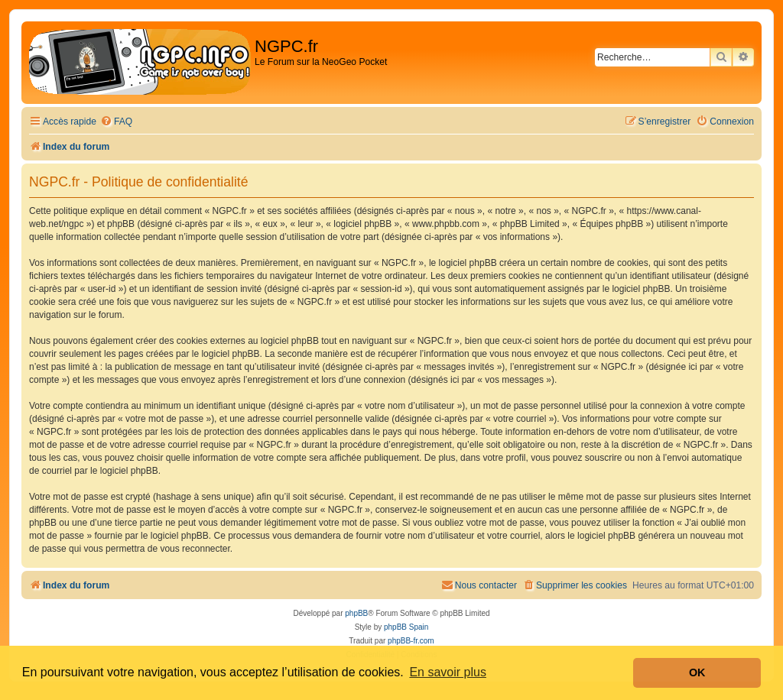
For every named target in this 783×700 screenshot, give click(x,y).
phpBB (356, 613)
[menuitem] (116, 122)
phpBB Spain (406, 627)
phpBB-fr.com (411, 641)
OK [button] (697, 672)
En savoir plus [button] (448, 672)
